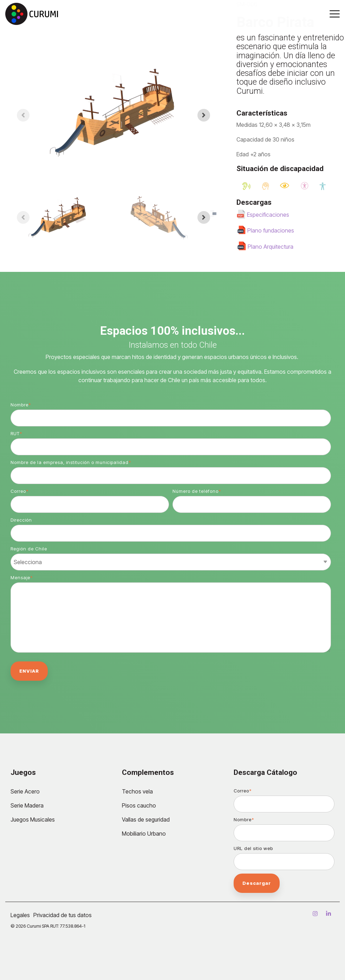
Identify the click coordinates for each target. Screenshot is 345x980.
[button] (58, 217)
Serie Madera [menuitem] (27, 805)
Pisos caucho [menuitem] (139, 805)
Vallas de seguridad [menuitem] (146, 819)
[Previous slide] (23, 115)
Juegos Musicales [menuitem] (33, 819)
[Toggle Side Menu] (335, 13)
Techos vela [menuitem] (137, 791)
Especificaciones (268, 215)
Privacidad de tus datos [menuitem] (63, 915)
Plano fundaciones (271, 230)
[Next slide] (204, 115)
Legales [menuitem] (20, 915)
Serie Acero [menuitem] (25, 791)
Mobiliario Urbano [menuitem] (144, 834)
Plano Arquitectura (271, 247)
